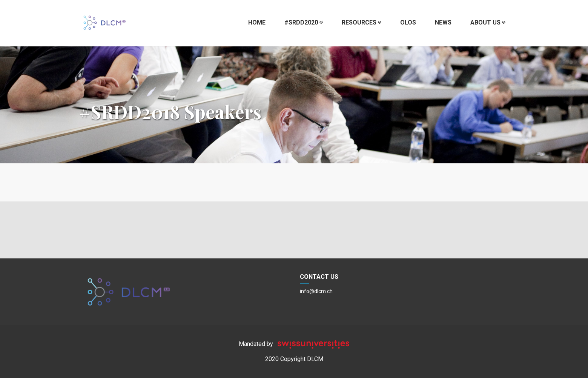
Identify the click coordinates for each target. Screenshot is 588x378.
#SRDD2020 (304, 22)
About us (488, 22)
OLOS (408, 22)
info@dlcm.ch (316, 291)
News (443, 22)
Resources (362, 22)
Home (257, 22)
